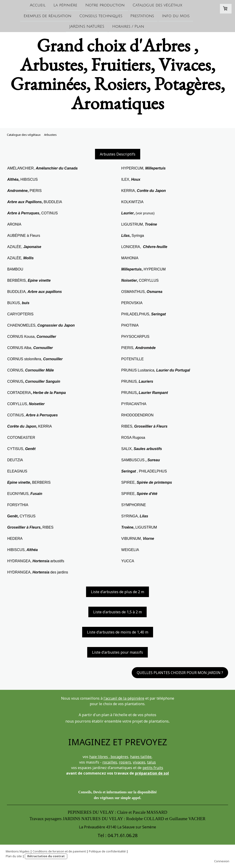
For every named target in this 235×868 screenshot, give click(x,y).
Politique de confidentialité (107, 851)
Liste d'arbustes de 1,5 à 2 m (117, 612)
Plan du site (14, 856)
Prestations (142, 16)
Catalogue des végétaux (157, 5)
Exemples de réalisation (48, 16)
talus (151, 762)
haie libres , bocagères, (109, 757)
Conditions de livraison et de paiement (59, 851)
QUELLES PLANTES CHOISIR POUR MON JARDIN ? (180, 673)
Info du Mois (176, 16)
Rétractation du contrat (46, 856)
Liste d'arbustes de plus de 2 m (117, 592)
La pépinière (65, 5)
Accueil (38, 5)
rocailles (110, 762)
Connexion (222, 861)
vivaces (139, 762)
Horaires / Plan (128, 27)
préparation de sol (152, 773)
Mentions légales (18, 851)
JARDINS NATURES (87, 27)
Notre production (105, 5)
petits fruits (153, 768)
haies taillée (141, 757)
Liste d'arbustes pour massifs (117, 652)
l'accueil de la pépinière (124, 698)
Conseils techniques (101, 16)
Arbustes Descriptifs (118, 154)
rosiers (125, 762)
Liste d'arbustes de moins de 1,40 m (118, 632)
